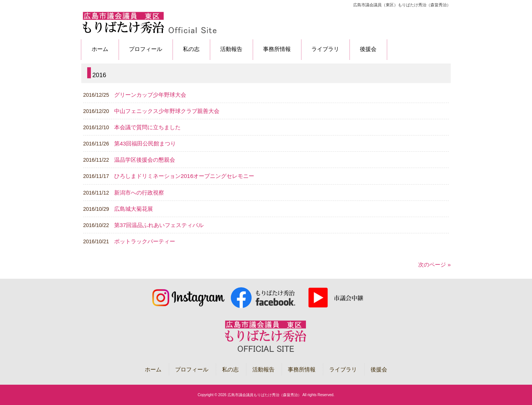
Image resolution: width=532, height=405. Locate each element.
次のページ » (434, 265)
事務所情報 (302, 369)
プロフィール (192, 369)
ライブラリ (343, 369)
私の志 (230, 369)
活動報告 (263, 369)
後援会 (379, 369)
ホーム (153, 369)
